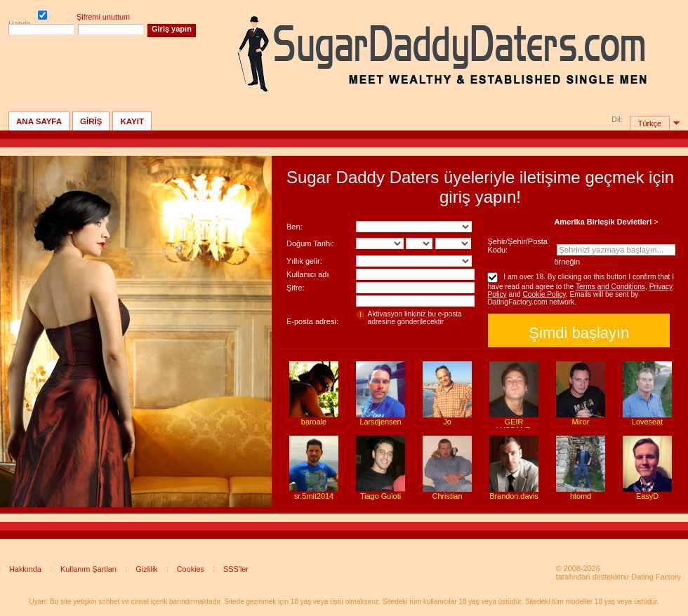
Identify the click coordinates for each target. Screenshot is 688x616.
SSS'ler (236, 569)
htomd (581, 496)
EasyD (647, 496)
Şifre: (296, 288)
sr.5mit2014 (314, 496)
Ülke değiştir (575, 230)
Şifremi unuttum (103, 17)
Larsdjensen (380, 422)
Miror (581, 422)
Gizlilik (146, 569)
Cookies (191, 569)
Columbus (600, 262)
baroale (314, 422)
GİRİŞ (91, 121)
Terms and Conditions (610, 287)
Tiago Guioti (381, 496)
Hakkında (25, 569)
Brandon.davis (514, 496)
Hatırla (42, 16)
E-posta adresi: (312, 321)
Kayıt (132, 121)
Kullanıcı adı (308, 274)
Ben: (295, 227)
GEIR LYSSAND (514, 426)
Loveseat (647, 422)
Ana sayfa (39, 121)
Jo (447, 422)
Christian (448, 496)
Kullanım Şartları (88, 569)
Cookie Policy (544, 294)
